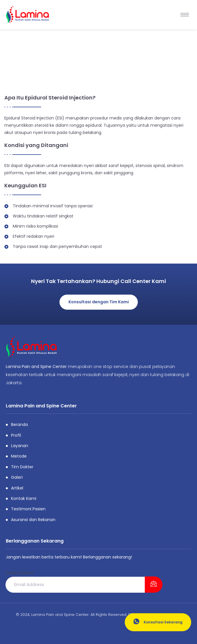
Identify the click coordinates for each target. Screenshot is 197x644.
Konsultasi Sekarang (158, 622)
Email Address (20, 573)
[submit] (154, 585)
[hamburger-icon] (185, 15)
